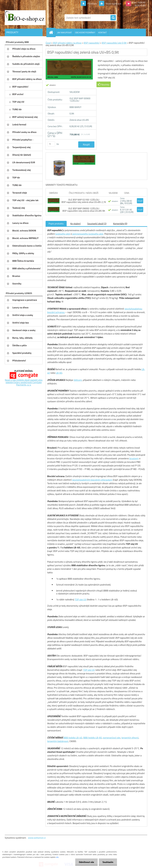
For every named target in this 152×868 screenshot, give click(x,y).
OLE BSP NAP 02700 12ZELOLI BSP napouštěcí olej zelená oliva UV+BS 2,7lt (84, 201)
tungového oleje (63, 234)
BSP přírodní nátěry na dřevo (67, 43)
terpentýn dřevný (130, 738)
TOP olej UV (81, 599)
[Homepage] (52, 32)
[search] (113, 18)
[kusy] (51, 144)
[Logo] (25, 18)
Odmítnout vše (86, 862)
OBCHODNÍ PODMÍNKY (85, 32)
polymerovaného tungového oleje (88, 234)
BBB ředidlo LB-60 (93, 738)
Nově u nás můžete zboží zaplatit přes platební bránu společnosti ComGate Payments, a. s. (24, 382)
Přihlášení (92, 4)
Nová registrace (113, 4)
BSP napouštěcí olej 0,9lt (114, 43)
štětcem (78, 380)
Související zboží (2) (97, 224)
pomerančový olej (112, 738)
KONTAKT (102, 32)
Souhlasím (108, 862)
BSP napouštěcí (92, 43)
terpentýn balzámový (58, 741)
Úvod (48, 43)
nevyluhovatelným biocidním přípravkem (92, 480)
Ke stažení (75, 224)
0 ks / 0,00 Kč (139, 2)
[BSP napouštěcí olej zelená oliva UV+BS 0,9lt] (60, 155)
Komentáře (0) (120, 224)
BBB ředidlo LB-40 (73, 738)
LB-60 (59, 373)
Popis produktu (56, 224)
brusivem (134, 458)
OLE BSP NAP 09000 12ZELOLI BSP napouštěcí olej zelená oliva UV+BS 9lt (84, 210)
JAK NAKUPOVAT (65, 32)
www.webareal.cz (37, 838)
